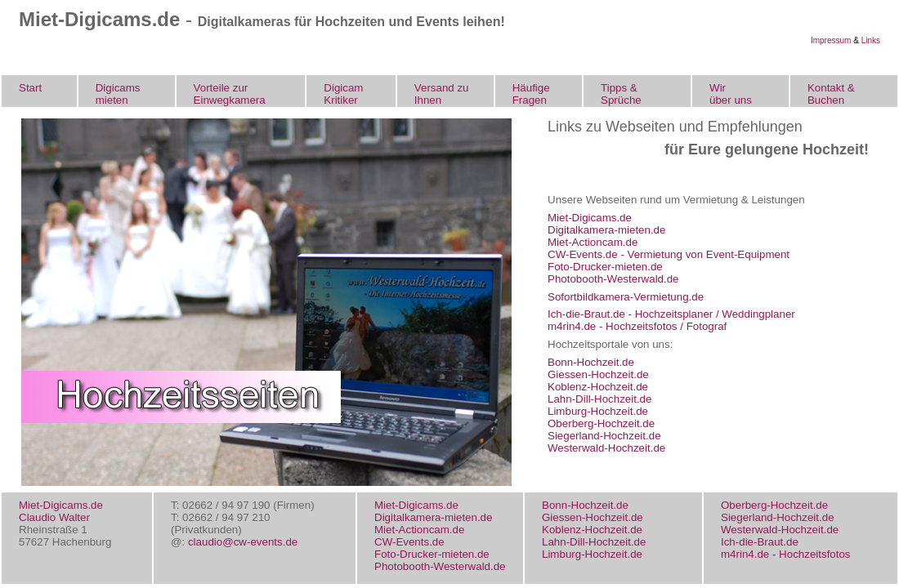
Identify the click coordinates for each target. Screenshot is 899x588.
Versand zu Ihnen (442, 94)
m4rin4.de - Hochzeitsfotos (786, 554)
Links (871, 40)
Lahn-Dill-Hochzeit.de (599, 399)
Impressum (831, 40)
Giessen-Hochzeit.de (598, 374)
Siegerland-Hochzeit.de (604, 436)
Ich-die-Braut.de (760, 542)
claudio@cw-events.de (243, 542)
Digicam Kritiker (343, 94)
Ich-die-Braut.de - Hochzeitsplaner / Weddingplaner (671, 314)
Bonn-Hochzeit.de (591, 362)
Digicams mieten (118, 94)
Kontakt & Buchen (831, 94)
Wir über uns (731, 94)
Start (30, 88)
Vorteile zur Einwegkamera (230, 94)
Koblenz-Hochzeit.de (598, 387)
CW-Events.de (409, 542)
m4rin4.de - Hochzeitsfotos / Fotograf (637, 326)
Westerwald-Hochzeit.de (606, 448)
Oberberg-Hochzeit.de (601, 423)
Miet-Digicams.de (590, 218)
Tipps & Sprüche (621, 94)
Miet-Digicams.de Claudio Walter (61, 511)
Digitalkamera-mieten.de (606, 230)
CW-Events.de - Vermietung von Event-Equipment (669, 254)
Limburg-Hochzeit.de (598, 411)
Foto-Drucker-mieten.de (605, 267)
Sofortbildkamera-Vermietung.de (626, 297)
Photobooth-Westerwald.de (613, 279)
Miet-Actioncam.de (593, 242)
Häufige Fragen (531, 94)
